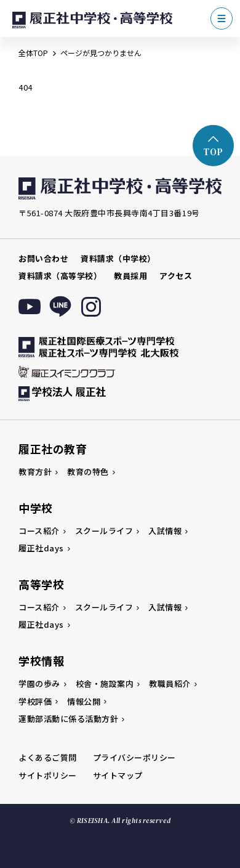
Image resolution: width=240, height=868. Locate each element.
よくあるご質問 (48, 757)
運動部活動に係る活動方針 (68, 719)
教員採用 (130, 276)
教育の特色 (88, 472)
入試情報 (165, 531)
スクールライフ (104, 531)
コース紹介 (39, 531)
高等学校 (41, 584)
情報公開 (84, 701)
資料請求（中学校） (118, 258)
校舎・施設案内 (105, 683)
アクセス (176, 276)
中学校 (36, 508)
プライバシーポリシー (134, 757)
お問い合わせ (43, 258)
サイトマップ (118, 775)
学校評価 (35, 701)
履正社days (41, 548)
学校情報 (41, 660)
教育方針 (35, 472)
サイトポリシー (48, 775)
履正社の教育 (53, 448)
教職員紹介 (170, 683)
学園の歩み (39, 683)
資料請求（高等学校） (60, 276)
